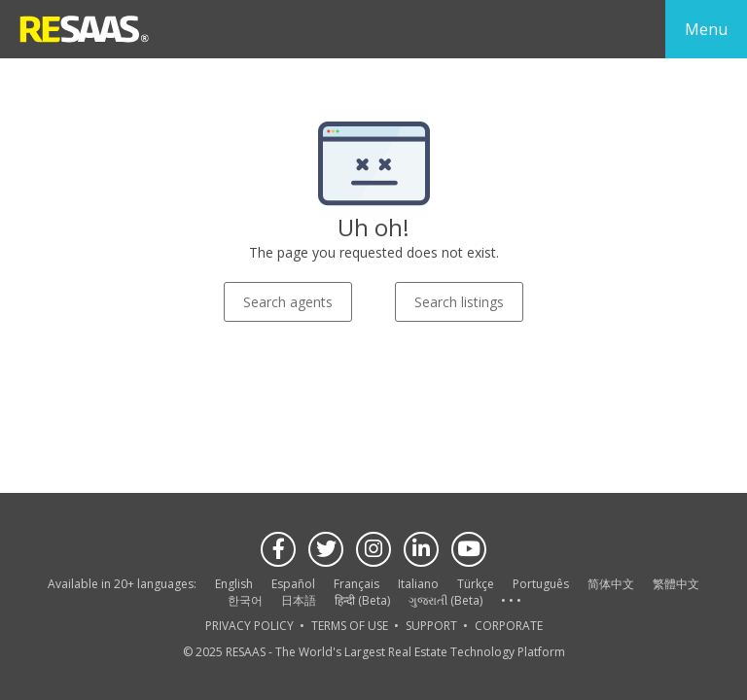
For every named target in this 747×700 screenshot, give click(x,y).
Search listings (459, 302)
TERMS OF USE (350, 626)
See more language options (511, 601)
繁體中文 (676, 584)
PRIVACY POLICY (249, 626)
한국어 (245, 600)
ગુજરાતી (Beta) (445, 600)
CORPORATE (509, 626)
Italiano (418, 584)
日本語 (299, 600)
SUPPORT (431, 626)
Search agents (288, 302)
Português (541, 584)
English (234, 584)
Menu (706, 29)
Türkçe (476, 584)
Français (356, 584)
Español (293, 584)
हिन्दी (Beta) (362, 600)
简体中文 (611, 584)
